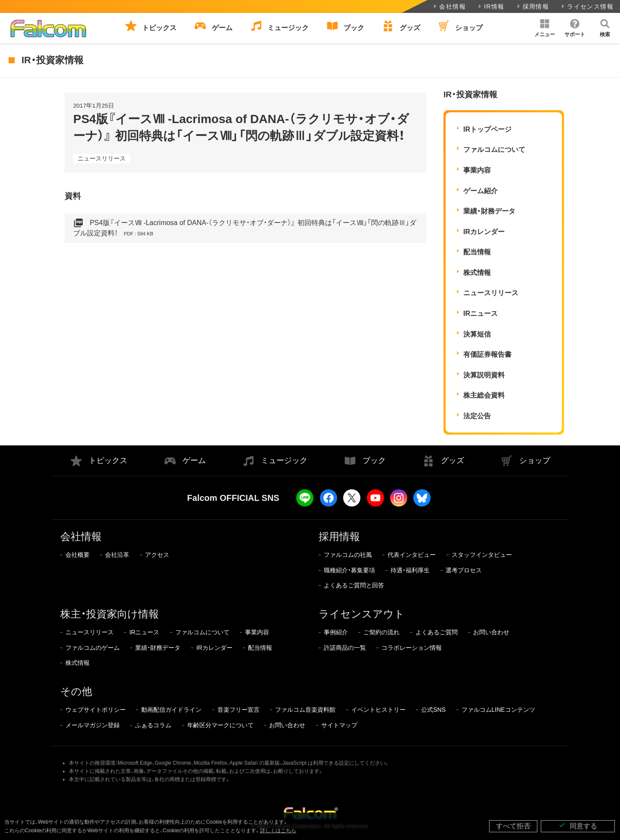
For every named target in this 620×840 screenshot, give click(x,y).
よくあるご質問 (437, 632)
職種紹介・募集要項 (349, 570)
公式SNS (433, 710)
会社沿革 (117, 555)
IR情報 (491, 6)
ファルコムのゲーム (93, 648)
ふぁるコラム (153, 725)
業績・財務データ (489, 211)
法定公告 (477, 416)
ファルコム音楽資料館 (305, 710)
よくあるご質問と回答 (354, 585)
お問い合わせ (491, 632)
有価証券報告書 (487, 354)
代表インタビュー (412, 555)
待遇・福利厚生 (410, 570)
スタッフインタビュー (482, 555)
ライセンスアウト (362, 614)
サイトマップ (339, 725)
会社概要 (77, 555)
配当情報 (477, 252)
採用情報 (532, 6)
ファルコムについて (494, 150)
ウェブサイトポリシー (96, 710)
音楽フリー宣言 (239, 710)
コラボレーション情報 (412, 648)
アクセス (157, 555)
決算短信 (477, 334)
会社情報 (449, 6)
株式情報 (477, 273)
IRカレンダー (484, 232)
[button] (545, 28)
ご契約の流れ (381, 632)
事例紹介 (336, 632)
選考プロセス (464, 570)
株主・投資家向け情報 (110, 614)
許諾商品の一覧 (345, 648)
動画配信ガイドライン (171, 710)
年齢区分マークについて (220, 725)
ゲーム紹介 (480, 191)
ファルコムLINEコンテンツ (498, 710)
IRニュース (480, 313)
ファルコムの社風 (348, 555)
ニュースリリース (102, 158)
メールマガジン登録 (93, 725)
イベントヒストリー (378, 710)
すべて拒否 (513, 826)
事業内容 (477, 170)
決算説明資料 (484, 375)
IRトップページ (487, 129)
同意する (578, 826)
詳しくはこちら (278, 831)
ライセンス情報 (587, 6)
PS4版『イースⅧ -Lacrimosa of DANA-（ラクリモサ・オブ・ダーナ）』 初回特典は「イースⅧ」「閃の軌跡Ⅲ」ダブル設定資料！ (245, 228)
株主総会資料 (484, 395)
